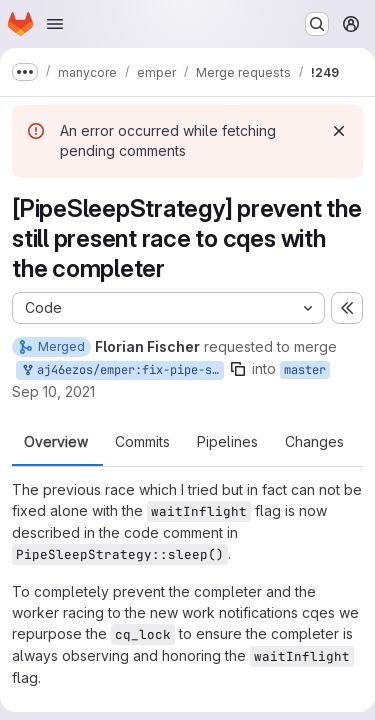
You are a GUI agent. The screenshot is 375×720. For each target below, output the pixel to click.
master (305, 370)
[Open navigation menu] (55, 24)
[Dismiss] (339, 131)
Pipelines (227, 442)
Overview (56, 442)
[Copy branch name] (238, 369)
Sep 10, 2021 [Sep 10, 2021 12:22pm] (53, 391)
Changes (314, 442)
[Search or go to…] (317, 24)
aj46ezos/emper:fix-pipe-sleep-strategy (122, 370)
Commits (142, 442)
